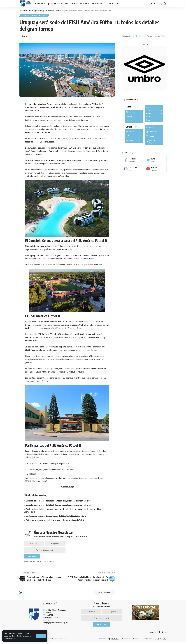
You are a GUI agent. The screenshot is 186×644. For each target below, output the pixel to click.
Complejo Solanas (35, 246)
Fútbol (46, 16)
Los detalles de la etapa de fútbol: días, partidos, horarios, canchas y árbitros (58, 505)
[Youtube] (156, 168)
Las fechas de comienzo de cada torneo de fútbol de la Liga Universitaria (56, 516)
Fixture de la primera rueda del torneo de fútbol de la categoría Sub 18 (55, 520)
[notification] (161, 4)
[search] (165, 4)
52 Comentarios (104, 594)
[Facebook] (152, 4)
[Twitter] (154, 4)
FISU (37, 16)
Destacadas (26, 16)
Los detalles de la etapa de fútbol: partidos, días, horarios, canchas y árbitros (58, 501)
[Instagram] (157, 4)
